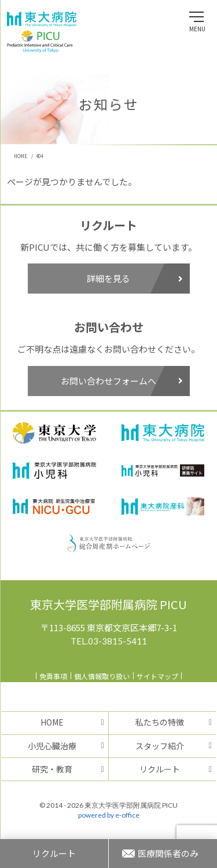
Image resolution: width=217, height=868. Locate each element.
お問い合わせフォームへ (122, 381)
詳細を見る (135, 278)
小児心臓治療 (52, 746)
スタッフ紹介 (160, 746)
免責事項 (53, 676)
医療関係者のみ (168, 853)
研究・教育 (52, 769)
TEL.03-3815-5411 (109, 641)
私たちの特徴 (160, 722)
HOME (52, 722)
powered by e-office (109, 815)
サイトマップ (157, 676)
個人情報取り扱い (102, 676)
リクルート (160, 769)
